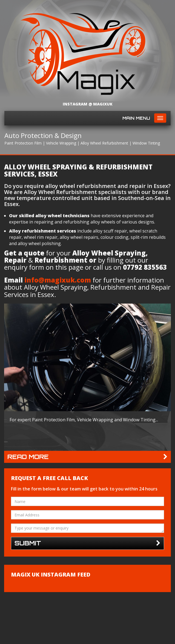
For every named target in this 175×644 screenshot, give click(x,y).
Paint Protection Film (23, 143)
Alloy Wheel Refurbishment (104, 143)
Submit (87, 543)
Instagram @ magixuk (88, 104)
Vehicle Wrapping (61, 143)
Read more (87, 457)
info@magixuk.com (58, 280)
